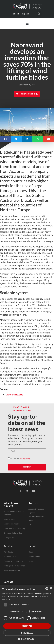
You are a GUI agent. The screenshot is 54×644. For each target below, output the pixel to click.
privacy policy (25, 459)
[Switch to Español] (26, 14)
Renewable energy (29, 94)
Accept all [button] (27, 626)
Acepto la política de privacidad (8, 458)
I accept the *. (21, 459)
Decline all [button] (27, 633)
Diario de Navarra (14, 395)
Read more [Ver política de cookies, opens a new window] (6, 599)
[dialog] (27, 614)
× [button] (51, 588)
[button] (39, 14)
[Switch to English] (16, 14)
